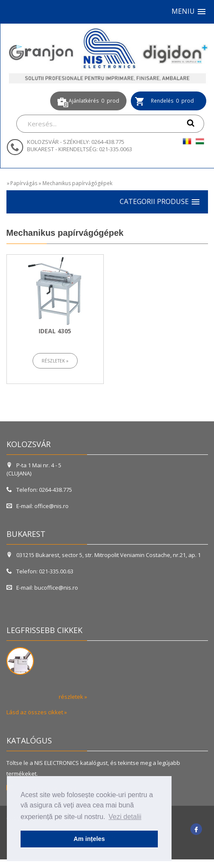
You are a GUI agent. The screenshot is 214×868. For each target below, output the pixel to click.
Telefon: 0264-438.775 (39, 490)
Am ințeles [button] (89, 839)
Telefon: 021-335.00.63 (40, 571)
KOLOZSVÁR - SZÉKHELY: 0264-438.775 (76, 142)
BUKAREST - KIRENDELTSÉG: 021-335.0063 (80, 149)
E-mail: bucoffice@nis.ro (42, 588)
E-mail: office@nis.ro (38, 506)
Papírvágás (24, 183)
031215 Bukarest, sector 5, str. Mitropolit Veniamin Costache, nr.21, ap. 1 (104, 555)
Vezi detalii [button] (125, 817)
